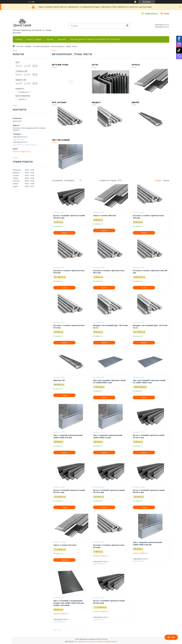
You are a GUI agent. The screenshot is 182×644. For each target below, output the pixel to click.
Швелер (136, 102)
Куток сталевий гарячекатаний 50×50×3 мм (149, 491)
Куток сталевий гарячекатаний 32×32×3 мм (69, 491)
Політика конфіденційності (107, 641)
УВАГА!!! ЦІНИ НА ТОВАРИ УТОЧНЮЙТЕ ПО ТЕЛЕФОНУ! (95, 39)
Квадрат (96, 102)
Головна (19, 39)
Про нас (50, 39)
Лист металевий (61, 140)
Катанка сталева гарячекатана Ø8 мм (150, 272)
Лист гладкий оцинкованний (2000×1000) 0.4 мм (108, 436)
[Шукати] (127, 26)
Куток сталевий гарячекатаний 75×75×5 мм (109, 491)
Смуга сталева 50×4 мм (65, 545)
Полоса (136, 65)
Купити (64, 233)
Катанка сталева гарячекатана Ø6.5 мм (109, 272)
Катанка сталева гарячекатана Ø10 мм (69, 272)
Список (166, 180)
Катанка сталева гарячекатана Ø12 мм (69, 326)
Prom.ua (104, 639)
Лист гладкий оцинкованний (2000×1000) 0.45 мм (147, 543)
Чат (171, 637)
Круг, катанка (59, 102)
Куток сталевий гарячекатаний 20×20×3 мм (69, 217)
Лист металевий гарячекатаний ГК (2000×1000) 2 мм (149, 381)
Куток (95, 65)
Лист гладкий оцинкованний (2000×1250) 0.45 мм (68, 436)
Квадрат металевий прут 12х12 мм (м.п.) (150, 326)
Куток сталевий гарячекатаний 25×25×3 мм (149, 436)
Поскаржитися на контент (85, 641)
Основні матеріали (41, 46)
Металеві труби (60, 65)
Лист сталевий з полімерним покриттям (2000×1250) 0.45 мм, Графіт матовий (69, 603)
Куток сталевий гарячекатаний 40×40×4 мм (109, 602)
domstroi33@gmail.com (22, 151)
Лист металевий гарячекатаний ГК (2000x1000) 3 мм (109, 381)
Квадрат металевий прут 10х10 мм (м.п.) (110, 326)
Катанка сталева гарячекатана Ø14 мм (109, 546)
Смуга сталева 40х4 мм (104, 216)
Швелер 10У (59, 380)
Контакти (62, 39)
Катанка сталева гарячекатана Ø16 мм (148, 217)
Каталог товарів (34, 39)
